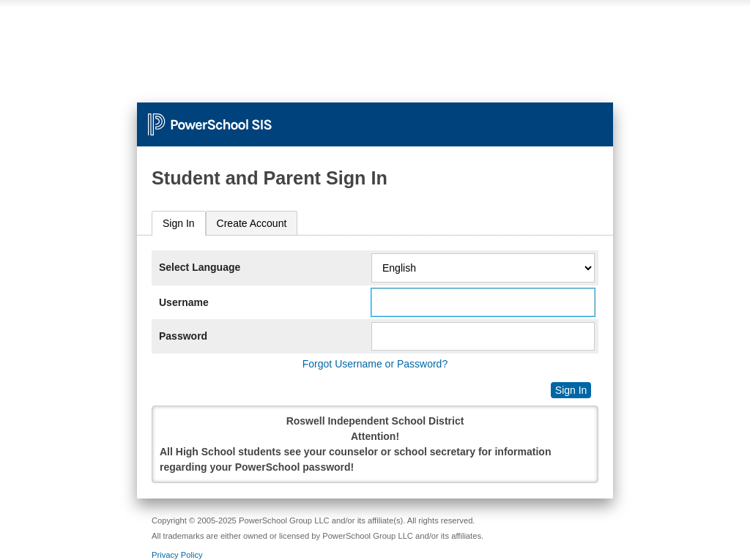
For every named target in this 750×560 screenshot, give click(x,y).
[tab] (179, 224)
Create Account (252, 223)
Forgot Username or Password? (375, 364)
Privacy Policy (177, 555)
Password (183, 336)
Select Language (200, 267)
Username (184, 302)
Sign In (179, 223)
